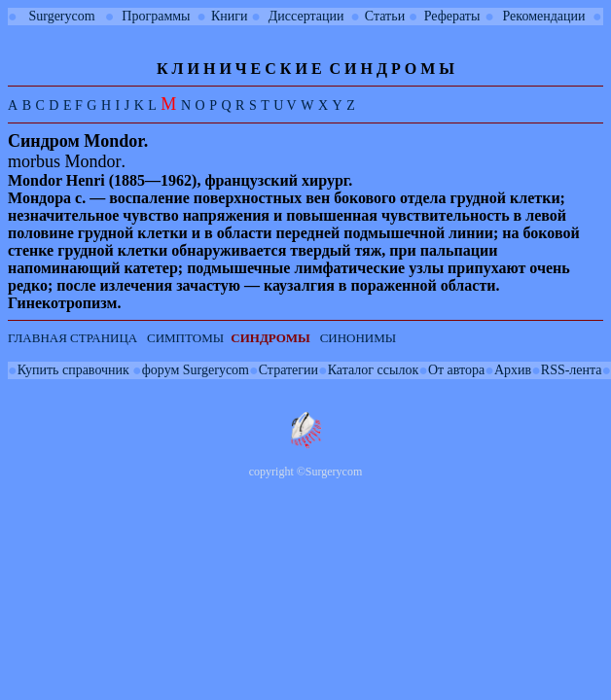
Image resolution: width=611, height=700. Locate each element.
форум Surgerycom (196, 370)
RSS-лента (572, 370)
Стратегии (288, 370)
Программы (156, 16)
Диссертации (306, 16)
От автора (456, 370)
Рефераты (452, 16)
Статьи (385, 16)
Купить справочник (73, 370)
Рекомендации (544, 16)
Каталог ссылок (373, 370)
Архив (513, 370)
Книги (230, 16)
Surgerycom (61, 16)
